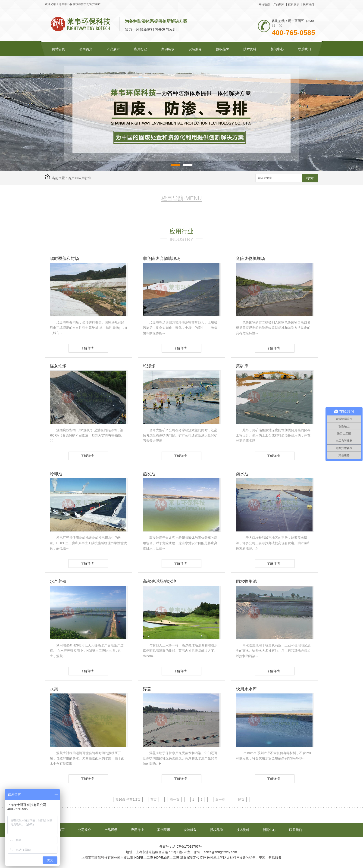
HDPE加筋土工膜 (167, 858)
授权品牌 (222, 49)
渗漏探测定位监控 (193, 858)
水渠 (54, 689)
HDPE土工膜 (144, 858)
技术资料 (250, 49)
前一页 (175, 799)
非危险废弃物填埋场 (162, 259)
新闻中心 (277, 49)
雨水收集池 (246, 581)
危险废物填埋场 (250, 259)
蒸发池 (149, 474)
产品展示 (279, 4)
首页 (71, 178)
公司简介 (86, 49)
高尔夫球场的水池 (160, 581)
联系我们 (308, 4)
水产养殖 (58, 581)
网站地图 (264, 4)
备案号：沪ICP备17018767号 (181, 846)
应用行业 (141, 49)
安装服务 (195, 49)
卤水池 (242, 474)
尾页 (241, 799)
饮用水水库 (246, 689)
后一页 (220, 799)
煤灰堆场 (58, 366)
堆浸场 (149, 366)
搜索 (310, 178)
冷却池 (56, 474)
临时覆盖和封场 (64, 259)
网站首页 (59, 49)
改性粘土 (213, 858)
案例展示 (294, 4)
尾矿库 (242, 366)
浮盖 (147, 689)
